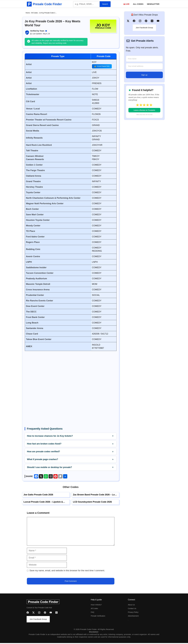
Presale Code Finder (47, 4)
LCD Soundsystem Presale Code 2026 (92, 502)
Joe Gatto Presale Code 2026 (38, 495)
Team (42, 31)
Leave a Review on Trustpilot (144, 110)
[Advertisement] (71, 372)
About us (131, 605)
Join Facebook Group (144, 28)
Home (28, 13)
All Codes (138, 4)
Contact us (132, 608)
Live (127, 4)
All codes (94, 608)
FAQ (92, 612)
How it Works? (96, 605)
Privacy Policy (133, 612)
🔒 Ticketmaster (102, 66)
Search (105, 4)
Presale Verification (98, 616)
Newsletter (153, 4)
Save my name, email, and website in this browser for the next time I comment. (67, 571)
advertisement (133, 616)
